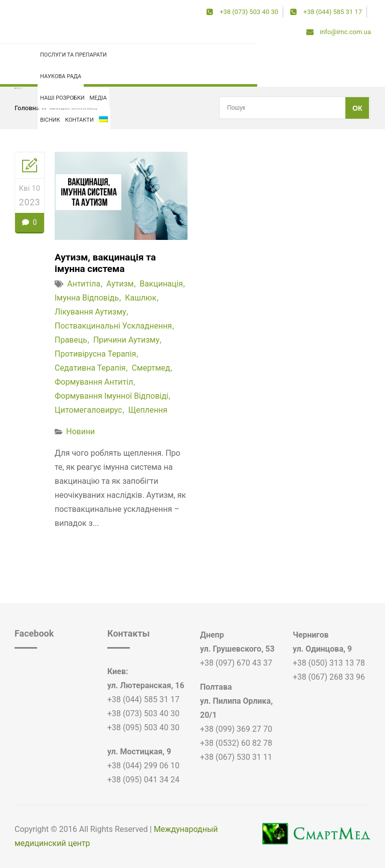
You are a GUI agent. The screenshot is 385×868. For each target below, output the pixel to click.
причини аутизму (126, 341)
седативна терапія (90, 369)
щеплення (148, 411)
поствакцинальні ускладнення (113, 327)
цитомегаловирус (88, 411)
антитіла (84, 285)
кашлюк (141, 299)
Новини (80, 432)
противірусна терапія (95, 355)
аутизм (120, 285)
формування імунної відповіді (112, 397)
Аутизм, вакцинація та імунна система (108, 263)
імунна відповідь (75, 108)
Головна (27, 108)
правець (71, 341)
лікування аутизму (90, 313)
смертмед (151, 369)
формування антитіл (94, 383)
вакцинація (161, 285)
